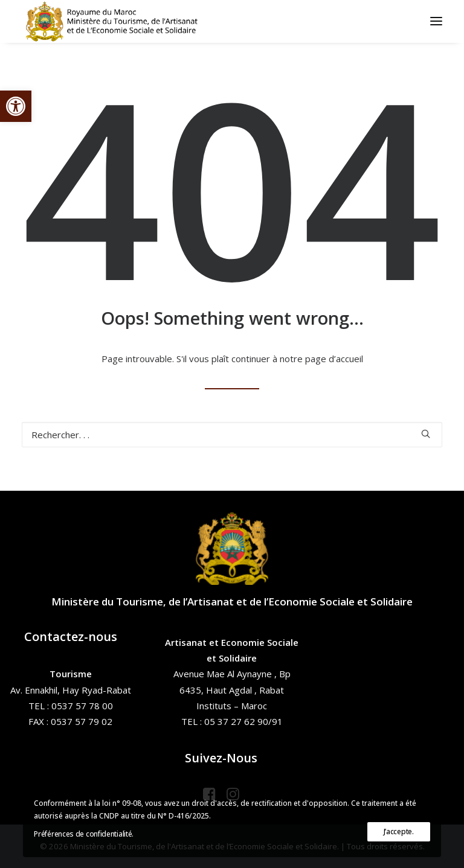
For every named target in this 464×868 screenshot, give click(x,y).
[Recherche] (232, 435)
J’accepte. (399, 831)
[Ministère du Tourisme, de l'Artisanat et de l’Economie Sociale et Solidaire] (115, 21)
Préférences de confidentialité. (84, 834)
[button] (16, 106)
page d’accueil (334, 359)
